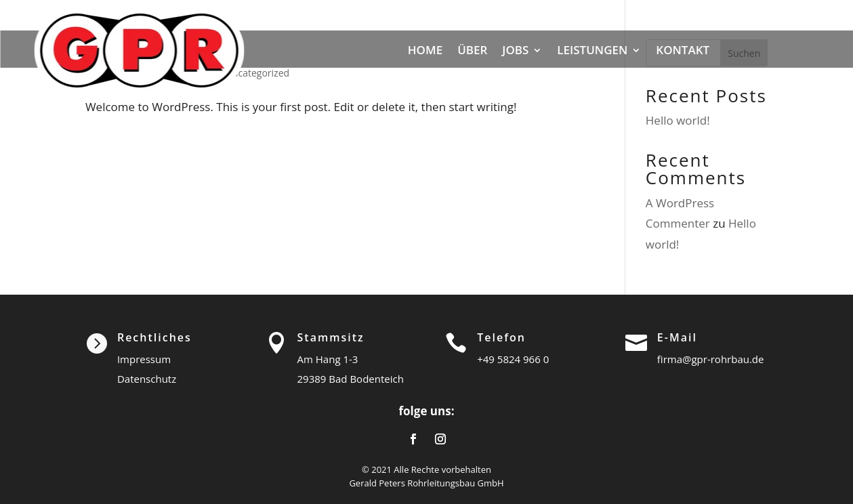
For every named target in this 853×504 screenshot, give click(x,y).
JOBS (515, 50)
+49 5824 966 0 (513, 359)
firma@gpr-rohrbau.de (711, 359)
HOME (425, 50)
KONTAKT (683, 50)
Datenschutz (147, 379)
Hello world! (678, 120)
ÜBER (472, 50)
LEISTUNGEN (592, 50)
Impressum (144, 359)
